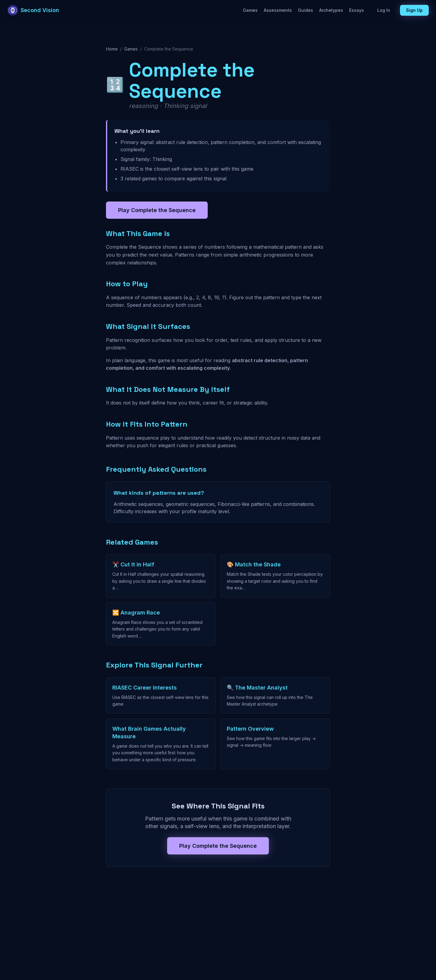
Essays (357, 10)
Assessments (278, 10)
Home (112, 49)
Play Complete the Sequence (157, 210)
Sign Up (414, 10)
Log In (384, 10)
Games (250, 10)
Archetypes (331, 10)
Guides (306, 10)
